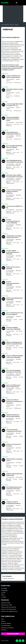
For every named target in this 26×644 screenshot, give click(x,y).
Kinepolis (12, 25)
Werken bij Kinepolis (9, 578)
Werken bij (7, 25)
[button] (17, 3)
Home (2, 25)
